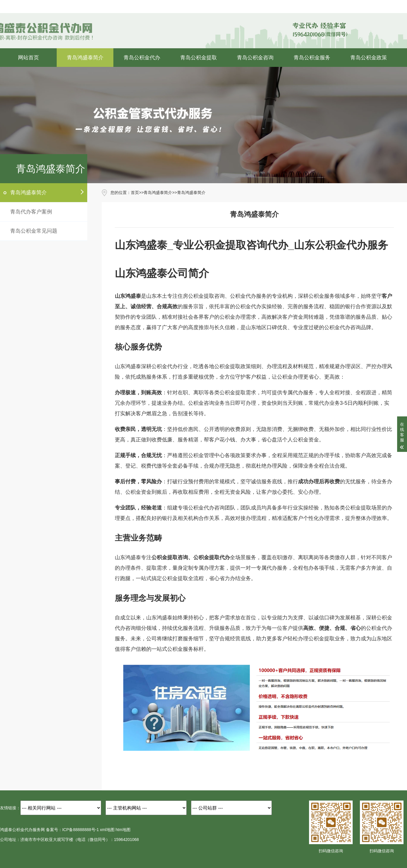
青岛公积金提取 (199, 58)
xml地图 (107, 830)
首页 (135, 193)
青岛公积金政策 (369, 58)
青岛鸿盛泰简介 (85, 58)
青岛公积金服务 (312, 58)
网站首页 (28, 58)
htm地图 (123, 830)
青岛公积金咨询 (255, 58)
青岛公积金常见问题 (34, 231)
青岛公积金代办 (142, 58)
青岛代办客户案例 (31, 212)
